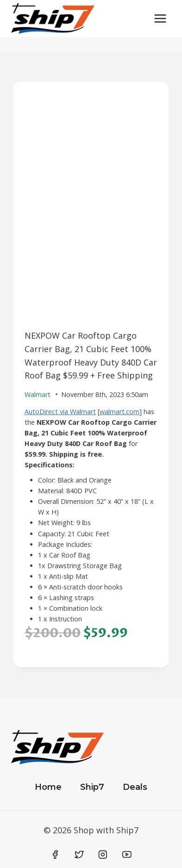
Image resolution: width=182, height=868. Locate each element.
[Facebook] (56, 855)
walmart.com (119, 412)
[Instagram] (103, 855)
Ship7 (92, 787)
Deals (135, 787)
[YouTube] (127, 855)
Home (48, 787)
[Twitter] (79, 855)
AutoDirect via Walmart (60, 412)
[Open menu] (160, 18)
